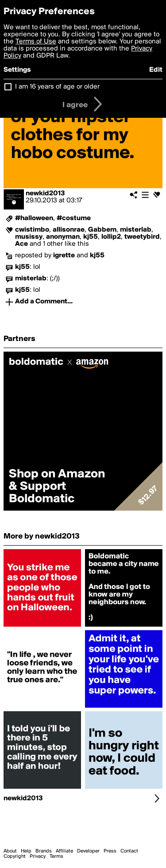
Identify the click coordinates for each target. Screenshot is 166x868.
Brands (44, 851)
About (10, 851)
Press (110, 851)
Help (26, 851)
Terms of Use (36, 42)
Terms (56, 856)
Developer (88, 851)
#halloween (34, 218)
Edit (156, 70)
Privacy (38, 856)
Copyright (15, 856)
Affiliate (64, 851)
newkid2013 (45, 194)
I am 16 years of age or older (57, 87)
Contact (129, 851)
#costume (74, 218)
